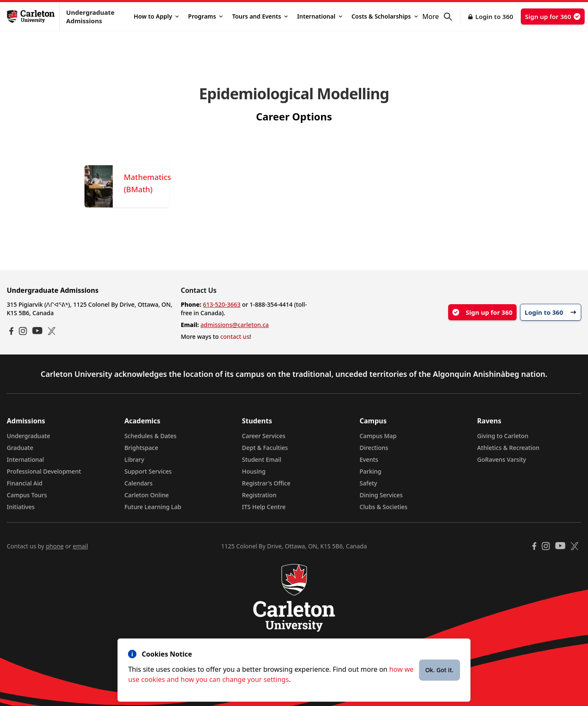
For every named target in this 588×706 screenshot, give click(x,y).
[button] (452, 17)
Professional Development (44, 471)
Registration (259, 495)
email (80, 546)
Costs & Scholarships (385, 16)
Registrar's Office (266, 483)
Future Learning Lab (153, 507)
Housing (254, 471)
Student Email (262, 459)
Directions (374, 448)
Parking (370, 471)
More (431, 16)
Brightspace (141, 448)
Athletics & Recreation (508, 448)
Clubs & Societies (383, 507)
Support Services (148, 471)
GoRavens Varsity (502, 459)
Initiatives (21, 507)
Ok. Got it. (440, 670)
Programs (205, 16)
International (320, 16)
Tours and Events (260, 16)
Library (134, 459)
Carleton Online (146, 495)
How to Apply (157, 16)
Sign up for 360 (553, 16)
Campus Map (378, 436)
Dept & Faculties (265, 448)
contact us (235, 337)
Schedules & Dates (150, 436)
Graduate (20, 448)
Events (369, 459)
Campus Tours (27, 495)
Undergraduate (29, 436)
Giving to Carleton (503, 436)
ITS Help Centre (264, 507)
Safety (368, 483)
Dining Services (381, 495)
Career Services (264, 436)
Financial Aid (24, 483)
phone (54, 546)
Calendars (138, 483)
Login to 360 (494, 16)
